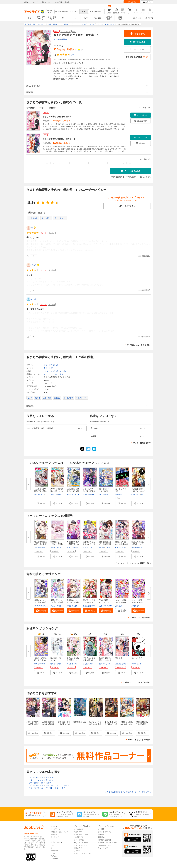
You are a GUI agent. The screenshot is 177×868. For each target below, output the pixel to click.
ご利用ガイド (149, 18)
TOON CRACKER (41, 606)
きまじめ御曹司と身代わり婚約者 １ (59, 117)
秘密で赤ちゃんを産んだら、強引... (89, 544)
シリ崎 (102, 548)
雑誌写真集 (120, 18)
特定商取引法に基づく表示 (108, 843)
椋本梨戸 (94, 548)
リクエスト (78, 851)
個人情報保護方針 (104, 840)
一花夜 (95, 495)
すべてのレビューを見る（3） (139, 345)
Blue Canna (136, 495)
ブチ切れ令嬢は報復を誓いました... (89, 660)
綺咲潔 (59, 606)
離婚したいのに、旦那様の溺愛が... (121, 544)
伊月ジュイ (80, 548)
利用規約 (101, 837)
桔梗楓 (65, 39)
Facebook (54, 859)
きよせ (53, 606)
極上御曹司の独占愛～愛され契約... (40, 544)
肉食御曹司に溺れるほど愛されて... (73, 544)
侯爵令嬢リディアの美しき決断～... (57, 602)
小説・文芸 (97, 18)
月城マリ (86, 548)
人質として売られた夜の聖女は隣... (89, 491)
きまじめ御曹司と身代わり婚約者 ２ (59, 139)
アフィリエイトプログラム (84, 853)
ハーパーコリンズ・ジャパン (55, 371)
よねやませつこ (121, 664)
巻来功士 (119, 495)
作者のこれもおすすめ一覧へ (139, 740)
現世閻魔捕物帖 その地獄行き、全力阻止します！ (143, 725)
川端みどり (119, 606)
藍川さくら (103, 664)
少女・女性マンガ (52, 18)
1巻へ (43, 108)
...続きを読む (89, 250)
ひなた (59, 664)
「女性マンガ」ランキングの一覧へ (137, 682)
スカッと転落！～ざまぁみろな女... (121, 602)
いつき (34, 299)
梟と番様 (119, 658)
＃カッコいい (60, 218)
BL (63, 18)
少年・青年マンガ (41, 18)
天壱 (101, 606)
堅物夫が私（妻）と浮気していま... (57, 544)
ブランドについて (104, 832)
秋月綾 (53, 548)
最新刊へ (53, 108)
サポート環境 (79, 840)
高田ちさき (145, 548)
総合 (29, 18)
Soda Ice (144, 495)
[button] (41, 503)
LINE (52, 845)
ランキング (55, 837)
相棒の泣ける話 (80, 722)
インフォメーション (81, 845)
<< (47, 163)
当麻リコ (54, 495)
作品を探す (78, 832)
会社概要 (101, 829)
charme (95, 606)
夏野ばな (78, 606)
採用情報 (101, 834)
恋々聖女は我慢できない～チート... (89, 602)
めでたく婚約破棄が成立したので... (57, 491)
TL (75, 18)
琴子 (44, 664)
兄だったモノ (137, 658)
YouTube (54, 856)
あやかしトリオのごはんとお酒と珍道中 (95, 724)
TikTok (53, 853)
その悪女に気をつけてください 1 (138, 490)
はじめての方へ (138, 18)
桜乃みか (38, 664)
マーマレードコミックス (53, 374)
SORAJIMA (108, 606)
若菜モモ (45, 548)
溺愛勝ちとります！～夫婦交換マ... (73, 602)
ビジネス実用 (109, 18)
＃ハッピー (46, 218)
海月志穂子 (136, 548)
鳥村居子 (70, 606)
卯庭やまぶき (120, 548)
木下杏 (108, 548)
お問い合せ (78, 848)
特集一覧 (54, 834)
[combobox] (67, 12)
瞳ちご (53, 664)
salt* (101, 495)
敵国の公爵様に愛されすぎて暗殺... (105, 660)
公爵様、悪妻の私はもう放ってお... (40, 660)
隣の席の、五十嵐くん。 (57, 659)
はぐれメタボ (88, 664)
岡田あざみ (107, 495)
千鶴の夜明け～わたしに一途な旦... (105, 602)
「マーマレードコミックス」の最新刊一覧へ (133, 563)
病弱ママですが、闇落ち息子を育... (40, 602)
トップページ (55, 829)
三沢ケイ (70, 495)
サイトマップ (103, 848)
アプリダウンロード (81, 834)
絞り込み (50, 12)
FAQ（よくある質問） (82, 843)
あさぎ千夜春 (61, 548)
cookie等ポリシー (104, 845)
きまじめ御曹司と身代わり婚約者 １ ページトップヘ (128, 792)
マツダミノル (136, 664)
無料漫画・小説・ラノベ (60, 832)
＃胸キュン (33, 218)
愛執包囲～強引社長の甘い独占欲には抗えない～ (64, 725)
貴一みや (57, 39)
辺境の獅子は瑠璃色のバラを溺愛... (73, 491)
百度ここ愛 (87, 606)
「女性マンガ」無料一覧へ (140, 618)
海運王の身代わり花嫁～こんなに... (138, 544)
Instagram (54, 851)
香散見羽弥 (87, 495)
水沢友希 (38, 548)
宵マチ (77, 495)
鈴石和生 (70, 664)
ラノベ (86, 18)
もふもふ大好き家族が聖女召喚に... (40, 491)
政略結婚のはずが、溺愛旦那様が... (105, 544)
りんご (34, 265)
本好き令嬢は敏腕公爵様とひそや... (73, 660)
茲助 (60, 495)
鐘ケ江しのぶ (39, 495)
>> (130, 163)
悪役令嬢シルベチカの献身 (105, 490)
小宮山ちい (71, 548)
